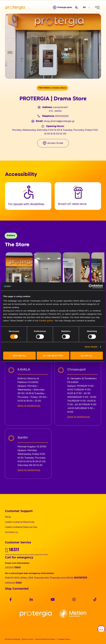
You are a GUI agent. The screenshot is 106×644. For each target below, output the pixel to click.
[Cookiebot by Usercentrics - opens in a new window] (91, 286)
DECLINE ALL (20, 356)
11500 (18, 568)
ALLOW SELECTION (53, 356)
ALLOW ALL (87, 356)
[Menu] (97, 7)
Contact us (11, 532)
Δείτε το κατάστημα (29, 406)
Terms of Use (27, 639)
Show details (91, 347)
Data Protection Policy (45, 639)
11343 (19, 583)
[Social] (11, 600)
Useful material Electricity (20, 522)
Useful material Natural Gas (21, 527)
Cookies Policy (64, 639)
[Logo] (36, 614)
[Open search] (76, 7)
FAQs (8, 517)
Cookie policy (46, 321)
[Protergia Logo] (15, 7)
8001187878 (81, 578)
